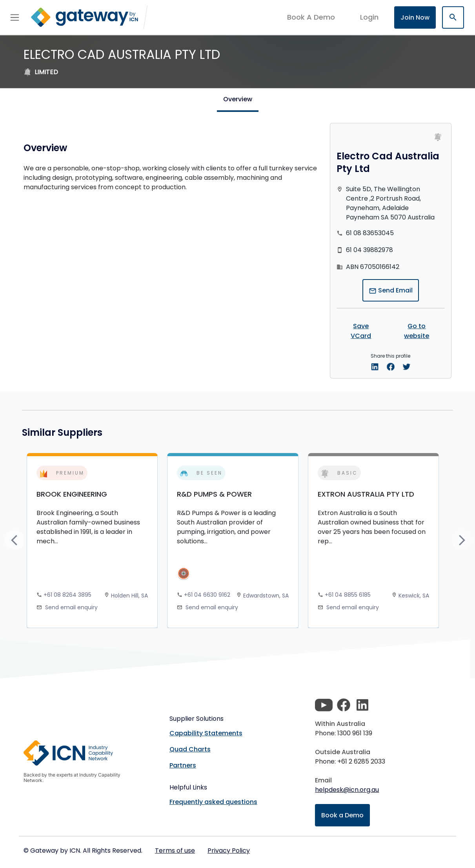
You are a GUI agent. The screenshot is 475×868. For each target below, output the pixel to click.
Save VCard (361, 331)
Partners (183, 765)
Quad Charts (190, 749)
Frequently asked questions (213, 802)
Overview (238, 99)
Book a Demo (342, 815)
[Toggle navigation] (15, 17)
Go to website (417, 331)
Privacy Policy (229, 851)
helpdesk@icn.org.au (347, 790)
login (369, 17)
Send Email (391, 290)
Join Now (415, 17)
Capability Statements (206, 733)
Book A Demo (311, 17)
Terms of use (175, 851)
